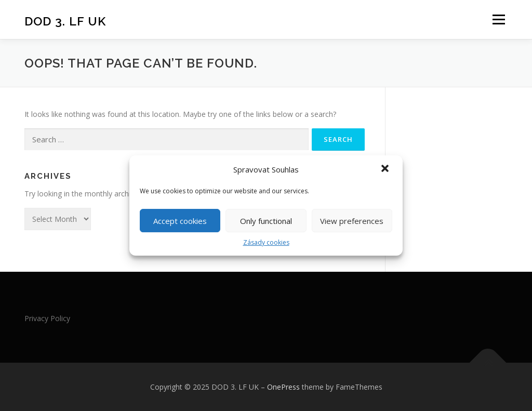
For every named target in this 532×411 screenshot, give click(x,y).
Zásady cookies (266, 242)
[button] (386, 169)
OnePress (283, 387)
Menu (498, 19)
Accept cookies (180, 221)
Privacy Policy (47, 318)
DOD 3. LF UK (65, 21)
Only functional (266, 221)
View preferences (352, 221)
